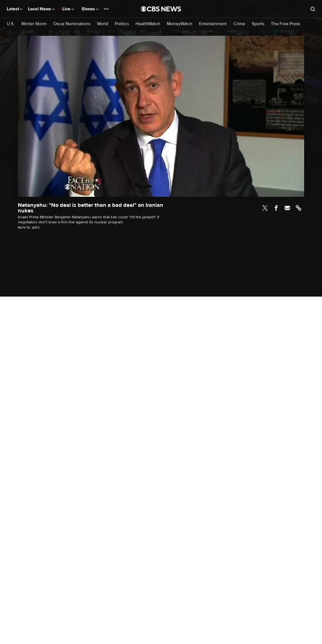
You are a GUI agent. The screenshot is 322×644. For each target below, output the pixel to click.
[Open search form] (313, 9)
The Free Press (285, 24)
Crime (239, 24)
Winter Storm (34, 24)
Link (299, 208)
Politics (122, 24)
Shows (90, 9)
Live (68, 9)
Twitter (265, 208)
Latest (15, 9)
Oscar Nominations (72, 24)
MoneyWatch (180, 24)
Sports (258, 24)
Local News (41, 9)
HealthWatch (148, 24)
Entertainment (213, 24)
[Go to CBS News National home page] (161, 9)
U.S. (11, 24)
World (103, 24)
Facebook (276, 208)
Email (287, 208)
